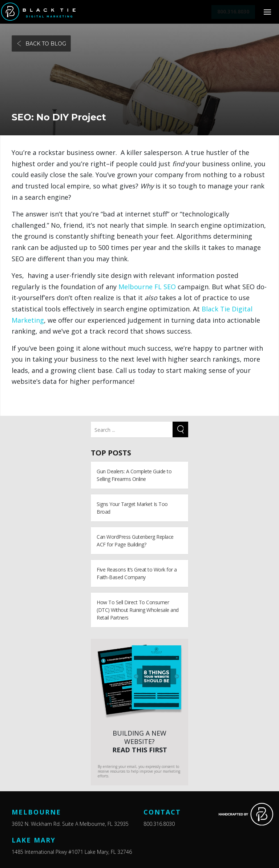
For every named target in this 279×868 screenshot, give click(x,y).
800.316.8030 (159, 824)
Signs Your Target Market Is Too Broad (132, 508)
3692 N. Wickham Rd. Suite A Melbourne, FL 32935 (70, 824)
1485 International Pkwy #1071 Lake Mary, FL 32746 (72, 852)
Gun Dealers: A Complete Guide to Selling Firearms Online (134, 475)
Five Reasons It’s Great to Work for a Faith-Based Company (137, 573)
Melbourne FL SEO (147, 287)
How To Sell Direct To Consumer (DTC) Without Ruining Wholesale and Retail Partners (138, 610)
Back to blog (41, 44)
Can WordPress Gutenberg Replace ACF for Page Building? (135, 541)
